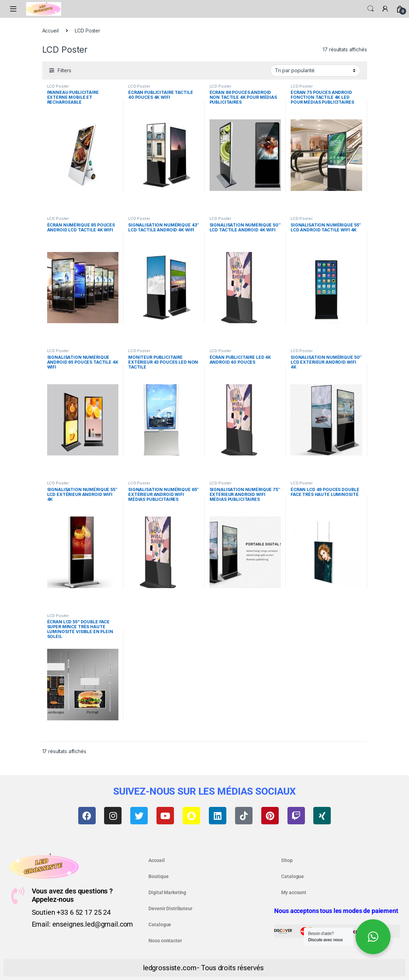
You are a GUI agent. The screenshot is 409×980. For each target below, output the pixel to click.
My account (294, 892)
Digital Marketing (167, 892)
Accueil (50, 31)
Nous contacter (165, 941)
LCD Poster (58, 86)
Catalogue (160, 925)
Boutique (158, 876)
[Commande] (315, 70)
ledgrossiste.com (170, 968)
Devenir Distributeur (170, 908)
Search (371, 9)
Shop (287, 860)
